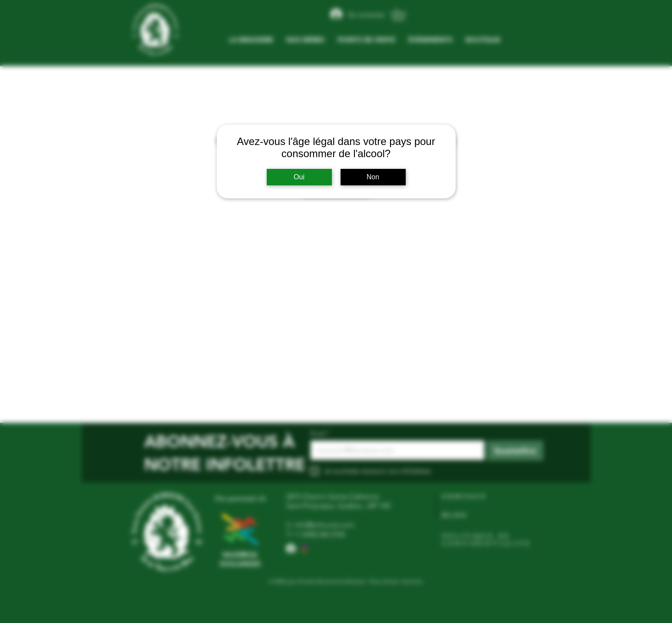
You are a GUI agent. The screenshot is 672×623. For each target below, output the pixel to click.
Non (373, 177)
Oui (299, 177)
